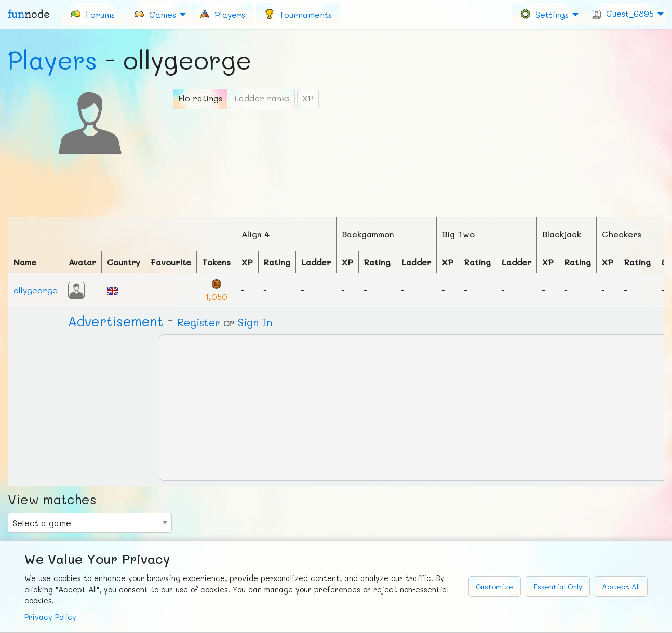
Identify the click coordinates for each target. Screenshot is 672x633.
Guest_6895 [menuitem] (623, 14)
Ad (116, 321)
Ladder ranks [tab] (262, 98)
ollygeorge (36, 290)
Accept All (621, 587)
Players (52, 60)
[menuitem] (92, 14)
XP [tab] (308, 98)
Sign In (255, 322)
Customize (494, 587)
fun (29, 14)
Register (199, 322)
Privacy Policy (50, 617)
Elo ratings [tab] (200, 98)
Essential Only (558, 587)
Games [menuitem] (155, 14)
